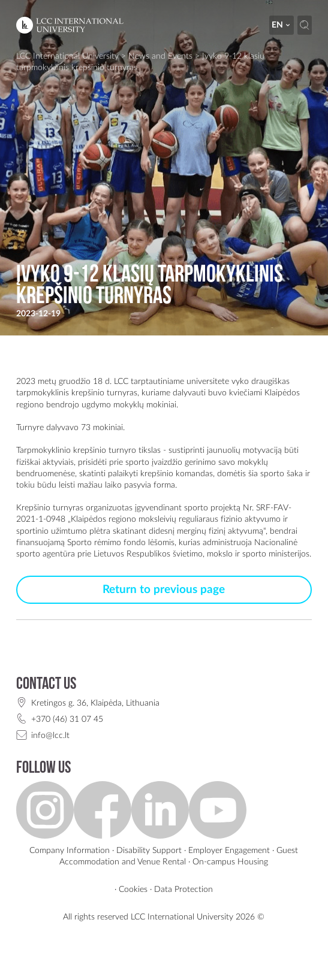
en (282, 25)
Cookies (133, 889)
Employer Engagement (229, 850)
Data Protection (183, 889)
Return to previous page (164, 590)
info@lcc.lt (50, 735)
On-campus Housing (230, 862)
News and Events (160, 56)
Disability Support (149, 850)
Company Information (70, 850)
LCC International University (67, 56)
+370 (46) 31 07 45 (67, 719)
